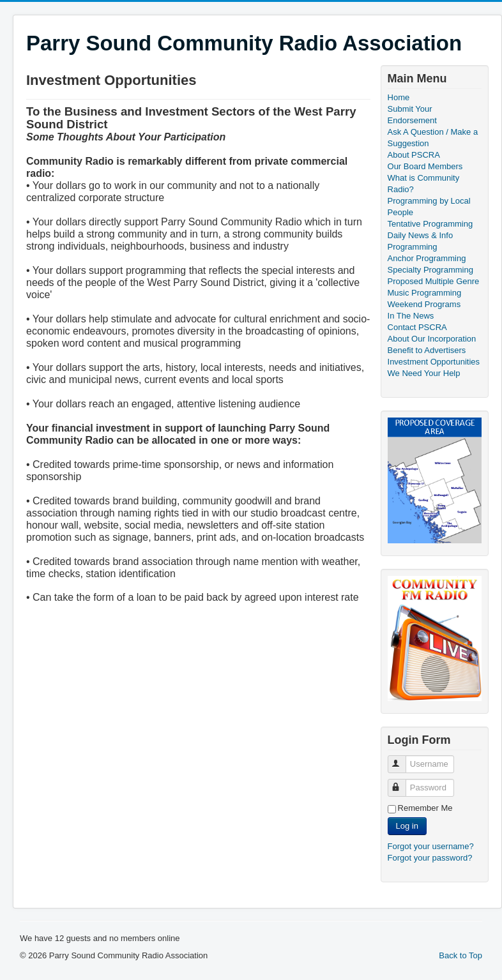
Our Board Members (425, 166)
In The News (411, 316)
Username (403, 759)
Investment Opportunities (434, 362)
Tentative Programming (430, 224)
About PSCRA (414, 155)
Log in (407, 826)
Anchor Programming (427, 258)
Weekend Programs (424, 304)
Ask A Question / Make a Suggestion (433, 138)
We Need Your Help (424, 373)
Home (399, 97)
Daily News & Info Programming (421, 241)
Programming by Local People (429, 207)
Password (403, 782)
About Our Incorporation (432, 339)
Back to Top (460, 955)
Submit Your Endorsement (412, 115)
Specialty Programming (430, 270)
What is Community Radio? (424, 184)
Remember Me (425, 808)
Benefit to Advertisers (427, 350)
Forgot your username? (431, 846)
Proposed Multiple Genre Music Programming (434, 287)
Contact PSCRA (417, 327)
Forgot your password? (430, 858)
